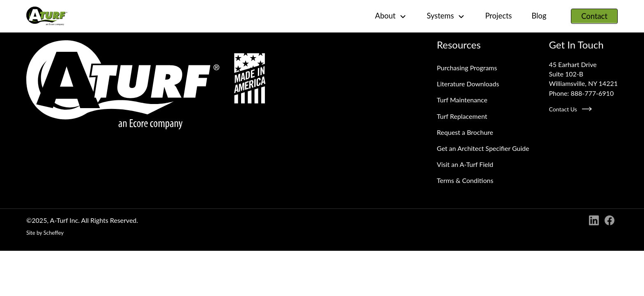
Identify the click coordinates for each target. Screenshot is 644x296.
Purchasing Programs (467, 68)
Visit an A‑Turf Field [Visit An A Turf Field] (465, 164)
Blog (539, 16)
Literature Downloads (468, 84)
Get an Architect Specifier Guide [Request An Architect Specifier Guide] (483, 148)
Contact (594, 16)
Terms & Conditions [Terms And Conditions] (465, 180)
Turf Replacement (462, 116)
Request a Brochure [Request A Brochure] (465, 132)
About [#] (391, 16)
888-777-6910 (592, 93)
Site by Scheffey (45, 233)
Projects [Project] (498, 16)
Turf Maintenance (462, 100)
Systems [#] (446, 16)
